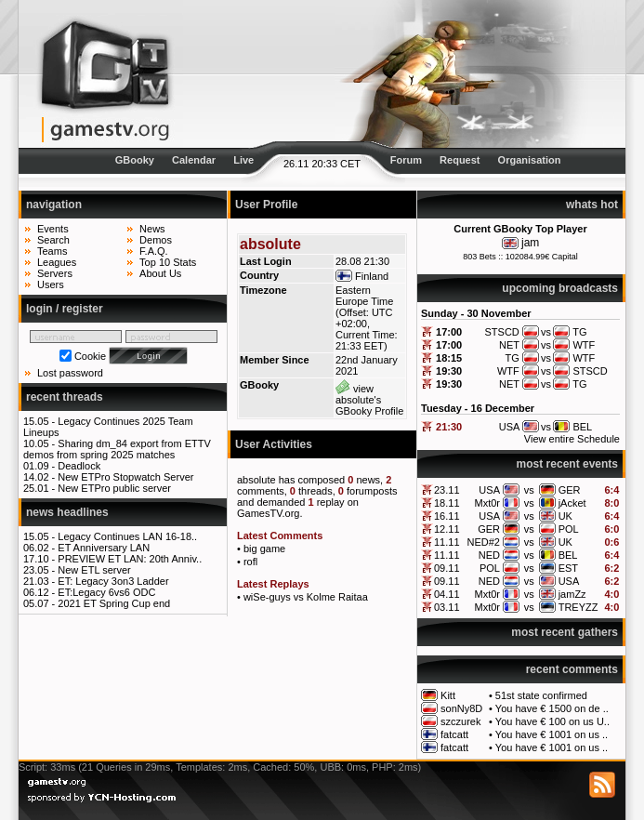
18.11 (447, 503)
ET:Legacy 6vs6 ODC (106, 592)
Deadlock (79, 466)
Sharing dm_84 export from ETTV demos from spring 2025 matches (117, 449)
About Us (160, 273)
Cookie (90, 356)
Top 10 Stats (168, 262)
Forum (406, 160)
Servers (55, 273)
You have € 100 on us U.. (552, 721)
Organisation (530, 160)
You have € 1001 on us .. (552, 734)
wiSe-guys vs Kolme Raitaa (306, 597)
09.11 (447, 568)
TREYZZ (578, 607)
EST (568, 568)
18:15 (449, 358)
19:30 (449, 371)
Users (51, 284)
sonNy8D (461, 708)
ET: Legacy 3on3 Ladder (113, 581)
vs (529, 490)
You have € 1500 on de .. (552, 708)
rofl (250, 562)
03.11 (447, 607)
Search (53, 240)
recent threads (65, 397)
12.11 (447, 529)
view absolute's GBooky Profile (369, 400)
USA (489, 490)
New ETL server (94, 570)
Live (243, 160)
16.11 (447, 516)
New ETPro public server (114, 488)
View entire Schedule (572, 439)
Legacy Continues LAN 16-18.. (127, 536)
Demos (156, 240)
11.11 (447, 542)
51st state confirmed (541, 695)
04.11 (447, 594)
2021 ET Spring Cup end (114, 603)
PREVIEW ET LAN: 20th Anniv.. (130, 559)
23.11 (447, 490)
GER (570, 490)
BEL (568, 555)
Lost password (70, 373)
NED (489, 555)
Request (460, 160)
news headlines (67, 512)
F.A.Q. (154, 251)
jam (530, 243)
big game (264, 549)
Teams (52, 251)
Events (53, 229)
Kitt (448, 695)
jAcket (572, 503)
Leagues (57, 262)
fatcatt (454, 734)
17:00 (449, 332)
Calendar (194, 160)
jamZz (572, 594)
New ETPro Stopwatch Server (125, 477)
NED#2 (484, 542)
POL (569, 529)
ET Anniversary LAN (104, 548)
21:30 (449, 427)
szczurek (460, 721)
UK (565, 516)
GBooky (135, 160)
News (152, 229)
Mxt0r (487, 503)
